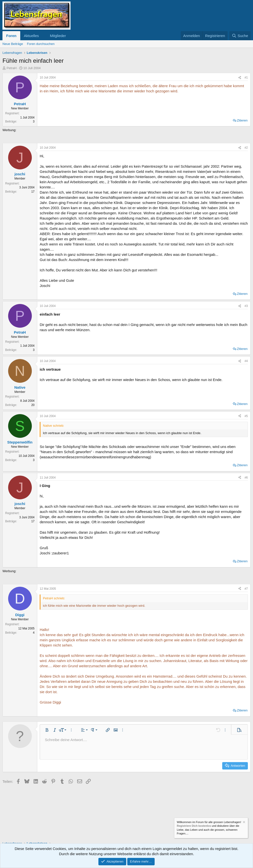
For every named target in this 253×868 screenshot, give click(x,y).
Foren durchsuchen (41, 44)
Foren (11, 36)
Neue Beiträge (13, 44)
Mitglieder (58, 36)
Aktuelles (31, 36)
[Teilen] (240, 78)
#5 (246, 416)
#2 (246, 148)
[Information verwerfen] (244, 823)
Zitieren (242, 120)
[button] (43, 36)
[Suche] (240, 36)
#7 (246, 589)
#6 (246, 478)
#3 (246, 306)
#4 (246, 361)
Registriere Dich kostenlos (194, 826)
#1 (246, 78)
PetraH (12, 68)
